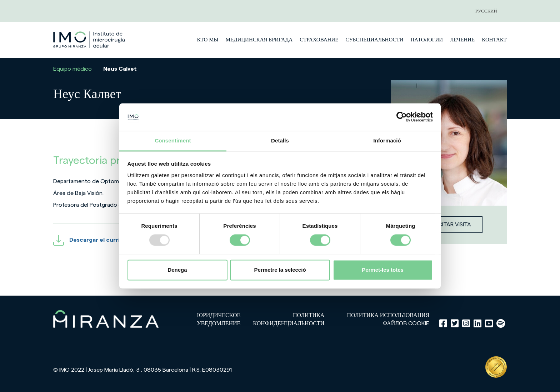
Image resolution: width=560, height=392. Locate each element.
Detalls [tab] (280, 140)
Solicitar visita (449, 225)
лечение (462, 40)
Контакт (494, 40)
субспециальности (374, 40)
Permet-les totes (383, 270)
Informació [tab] (387, 140)
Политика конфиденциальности (289, 319)
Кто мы (207, 40)
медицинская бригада (259, 40)
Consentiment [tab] (173, 140)
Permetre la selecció (280, 270)
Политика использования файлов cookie (388, 319)
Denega (177, 270)
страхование (319, 40)
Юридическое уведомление (219, 319)
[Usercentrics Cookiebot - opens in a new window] (402, 117)
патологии (427, 40)
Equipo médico (72, 69)
